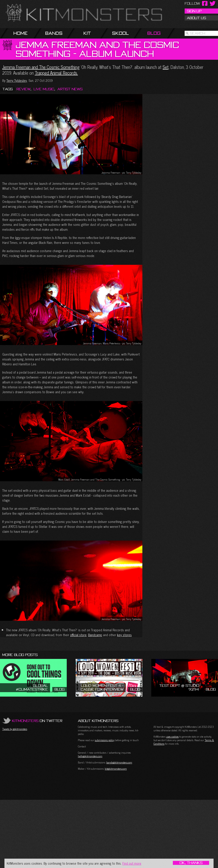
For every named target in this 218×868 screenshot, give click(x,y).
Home (20, 33)
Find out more (132, 863)
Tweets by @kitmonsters (15, 729)
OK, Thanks (191, 863)
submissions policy (105, 740)
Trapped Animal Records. (56, 73)
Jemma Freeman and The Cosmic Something (41, 67)
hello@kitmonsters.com (90, 756)
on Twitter (37, 721)
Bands (54, 33)
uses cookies (172, 736)
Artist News (70, 89)
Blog (154, 33)
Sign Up (194, 11)
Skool (120, 33)
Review (23, 89)
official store (78, 635)
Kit (87, 33)
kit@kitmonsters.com (116, 769)
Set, (166, 67)
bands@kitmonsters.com (119, 762)
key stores (124, 635)
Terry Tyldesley (17, 80)
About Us (196, 18)
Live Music (44, 89)
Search (197, 33)
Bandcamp (95, 635)
